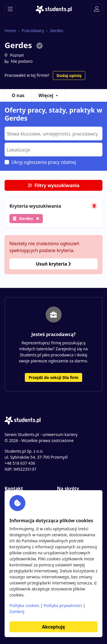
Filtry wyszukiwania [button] (54, 185)
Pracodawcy (33, 31)
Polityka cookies (24, 605)
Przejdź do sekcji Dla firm (53, 377)
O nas (18, 95)
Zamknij (17, 611)
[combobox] (53, 133)
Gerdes (57, 31)
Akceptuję (53, 627)
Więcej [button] (46, 95)
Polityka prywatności (63, 605)
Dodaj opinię (69, 75)
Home (10, 31)
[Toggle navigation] (10, 9)
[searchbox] (53, 133)
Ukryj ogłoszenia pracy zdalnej (44, 162)
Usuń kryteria (53, 264)
